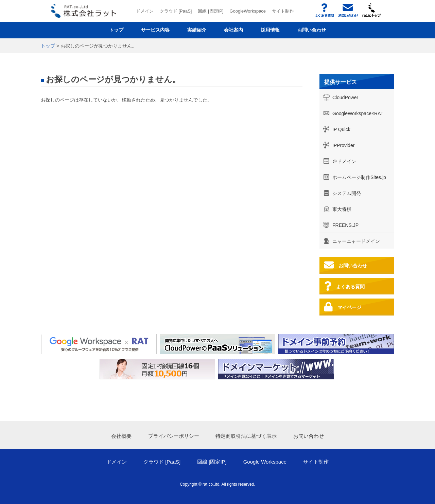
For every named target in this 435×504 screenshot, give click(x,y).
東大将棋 (342, 209)
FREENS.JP (345, 225)
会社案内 (233, 30)
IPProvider (343, 145)
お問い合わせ (312, 30)
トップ (116, 30)
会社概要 (121, 436)
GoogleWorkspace (248, 11)
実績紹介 (197, 30)
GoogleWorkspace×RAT (358, 113)
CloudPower (345, 97)
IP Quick (341, 129)
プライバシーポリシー (174, 436)
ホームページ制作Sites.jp (359, 177)
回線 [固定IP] (211, 11)
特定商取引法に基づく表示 (246, 436)
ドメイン (145, 11)
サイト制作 (283, 11)
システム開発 (347, 193)
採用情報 (270, 30)
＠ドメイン (344, 161)
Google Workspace (265, 462)
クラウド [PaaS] (176, 11)
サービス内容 (155, 30)
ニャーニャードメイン (356, 241)
